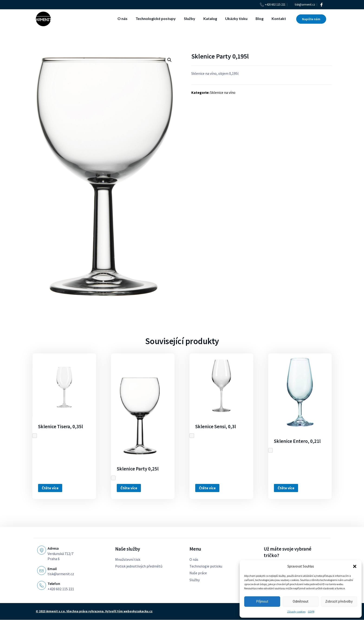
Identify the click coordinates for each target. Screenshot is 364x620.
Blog (260, 18)
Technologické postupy (156, 18)
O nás (122, 18)
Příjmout (262, 601)
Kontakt (279, 18)
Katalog (210, 18)
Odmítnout (301, 601)
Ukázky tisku (236, 18)
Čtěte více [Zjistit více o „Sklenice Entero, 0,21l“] (286, 488)
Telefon (54, 584)
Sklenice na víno (223, 92)
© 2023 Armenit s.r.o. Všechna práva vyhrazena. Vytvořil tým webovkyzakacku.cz (94, 612)
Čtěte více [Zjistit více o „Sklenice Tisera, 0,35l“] (50, 488)
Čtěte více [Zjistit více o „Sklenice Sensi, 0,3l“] (207, 488)
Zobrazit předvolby (339, 601)
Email (52, 569)
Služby (190, 18)
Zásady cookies (296, 612)
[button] (355, 566)
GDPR (311, 612)
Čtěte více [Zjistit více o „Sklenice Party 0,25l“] (129, 488)
